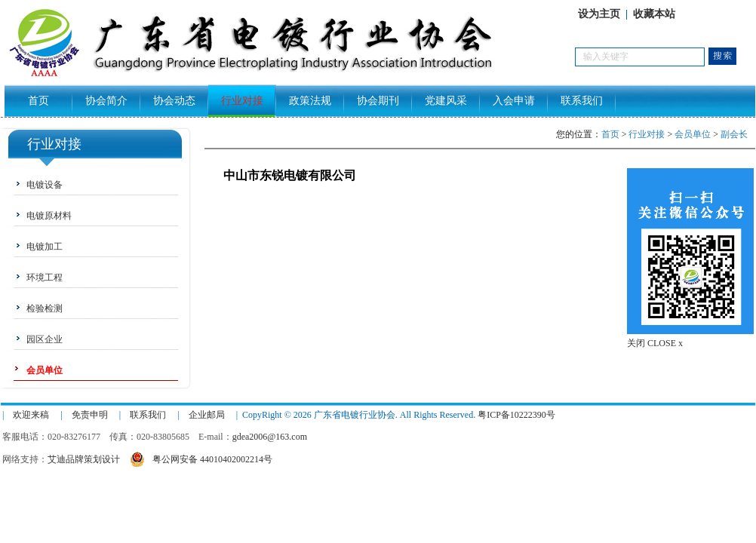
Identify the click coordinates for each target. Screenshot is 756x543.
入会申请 (514, 101)
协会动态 (174, 101)
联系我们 (582, 101)
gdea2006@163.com (270, 437)
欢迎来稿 (31, 415)
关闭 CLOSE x (655, 343)
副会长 (734, 134)
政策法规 (310, 101)
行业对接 (242, 101)
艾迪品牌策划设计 (84, 459)
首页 (38, 101)
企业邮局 (207, 415)
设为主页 (599, 14)
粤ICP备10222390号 (516, 415)
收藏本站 (654, 14)
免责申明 (90, 415)
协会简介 (106, 101)
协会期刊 (378, 101)
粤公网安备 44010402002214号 (201, 457)
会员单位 (693, 134)
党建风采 (446, 101)
